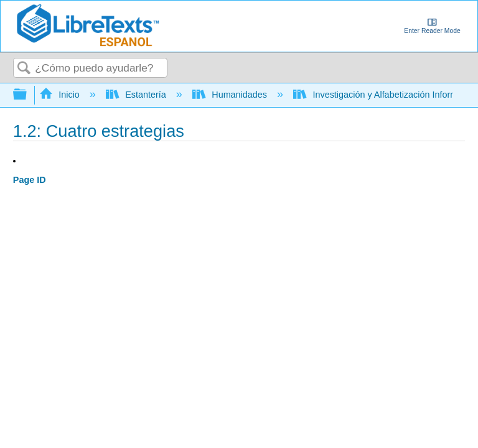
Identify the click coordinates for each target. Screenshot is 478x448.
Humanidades (231, 95)
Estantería (137, 95)
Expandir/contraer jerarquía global (28, 95)
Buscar (24, 69)
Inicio (61, 95)
